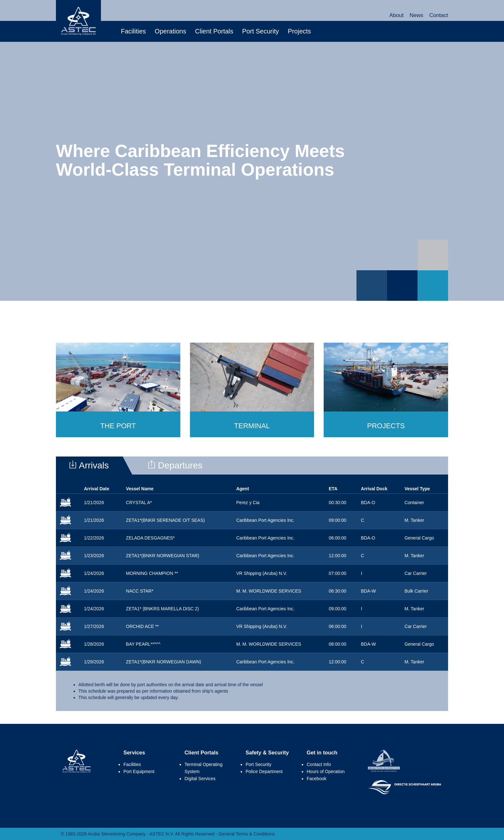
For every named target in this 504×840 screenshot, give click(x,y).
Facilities (133, 31)
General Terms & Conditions (247, 834)
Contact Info (319, 764)
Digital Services (200, 779)
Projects (299, 31)
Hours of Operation (326, 771)
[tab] (95, 466)
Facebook (316, 779)
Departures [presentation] (175, 465)
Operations (170, 31)
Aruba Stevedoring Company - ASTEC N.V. (78, 21)
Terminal (252, 426)
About (396, 15)
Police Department (264, 771)
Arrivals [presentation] (89, 465)
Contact (439, 15)
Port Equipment (139, 771)
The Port (118, 426)
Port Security (260, 31)
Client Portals (214, 31)
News (416, 15)
